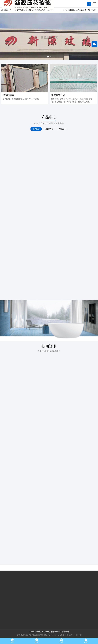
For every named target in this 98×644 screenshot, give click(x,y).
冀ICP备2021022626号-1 (54, 635)
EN (89, 4)
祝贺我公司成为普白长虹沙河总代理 (31, 10)
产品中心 (49, 117)
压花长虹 (36, 129)
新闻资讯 (49, 346)
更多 (94, 10)
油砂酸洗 (49, 129)
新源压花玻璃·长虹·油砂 (26, 635)
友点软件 (78, 635)
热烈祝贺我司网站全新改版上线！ (78, 10)
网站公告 (8, 10)
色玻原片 (62, 129)
